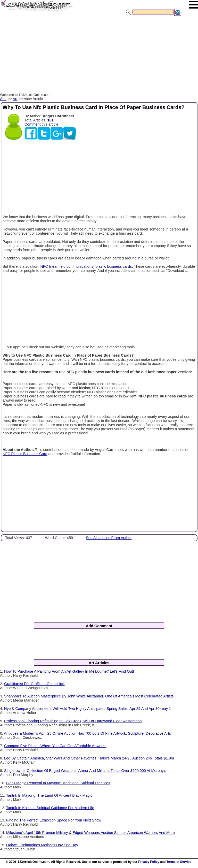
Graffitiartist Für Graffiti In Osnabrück (34, 684)
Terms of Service (179, 862)
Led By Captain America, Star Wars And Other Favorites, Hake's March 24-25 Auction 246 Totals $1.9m (89, 758)
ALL (3, 99)
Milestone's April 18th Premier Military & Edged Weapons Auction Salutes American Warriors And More (90, 833)
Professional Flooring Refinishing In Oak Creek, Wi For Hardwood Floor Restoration (73, 721)
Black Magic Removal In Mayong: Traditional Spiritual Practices (58, 783)
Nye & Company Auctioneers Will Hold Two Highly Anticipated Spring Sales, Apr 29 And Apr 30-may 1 (88, 709)
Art (15, 99)
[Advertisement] (99, 55)
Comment (32, 124)
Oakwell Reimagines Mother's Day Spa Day (42, 845)
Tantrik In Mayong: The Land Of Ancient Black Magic (49, 795)
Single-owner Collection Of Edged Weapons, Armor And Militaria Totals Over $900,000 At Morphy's (85, 771)
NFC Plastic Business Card (25, 454)
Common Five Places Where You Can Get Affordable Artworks (55, 746)
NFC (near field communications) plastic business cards (86, 266)
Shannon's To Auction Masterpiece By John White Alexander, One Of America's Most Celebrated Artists (89, 696)
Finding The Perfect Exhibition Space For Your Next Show (54, 820)
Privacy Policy (149, 862)
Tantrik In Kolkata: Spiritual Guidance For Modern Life (50, 808)
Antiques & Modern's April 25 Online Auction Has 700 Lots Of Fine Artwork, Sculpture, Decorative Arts (87, 733)
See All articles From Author (109, 538)
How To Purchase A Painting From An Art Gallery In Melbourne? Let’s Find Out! (69, 671)
